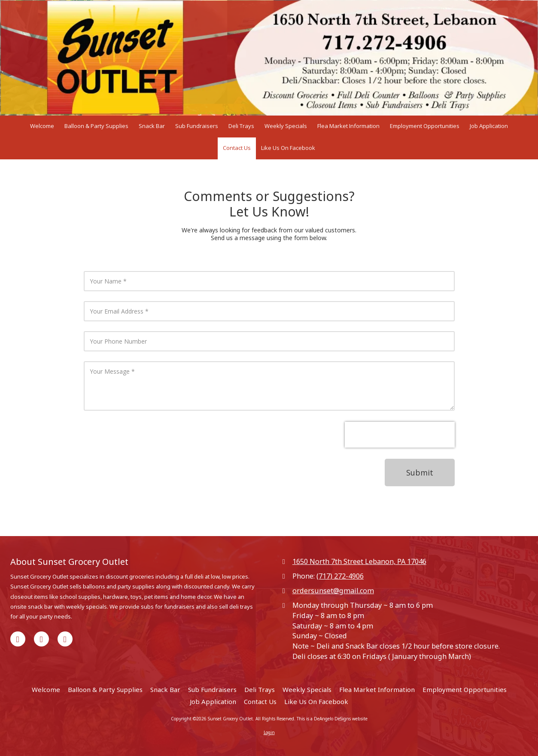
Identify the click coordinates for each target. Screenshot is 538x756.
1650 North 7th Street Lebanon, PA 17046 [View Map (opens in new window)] (359, 561)
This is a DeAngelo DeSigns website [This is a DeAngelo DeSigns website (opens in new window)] (332, 719)
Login (269, 732)
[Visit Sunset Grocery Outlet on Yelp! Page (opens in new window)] (65, 639)
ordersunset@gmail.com (333, 591)
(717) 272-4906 (340, 576)
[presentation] (400, 435)
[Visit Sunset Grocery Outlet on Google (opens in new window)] (41, 639)
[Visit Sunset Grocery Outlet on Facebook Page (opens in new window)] (18, 639)
